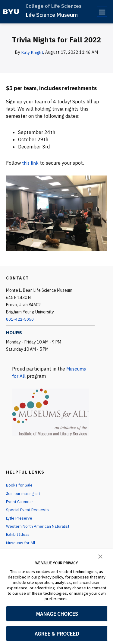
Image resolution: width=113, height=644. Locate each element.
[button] (100, 556)
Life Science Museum (52, 15)
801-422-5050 (20, 319)
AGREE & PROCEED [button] (57, 634)
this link (31, 163)
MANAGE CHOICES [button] (57, 614)
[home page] (11, 12)
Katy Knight (32, 52)
